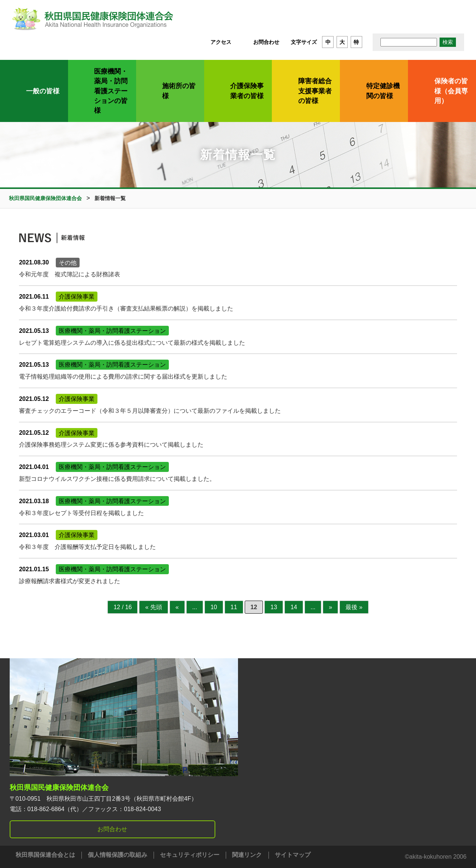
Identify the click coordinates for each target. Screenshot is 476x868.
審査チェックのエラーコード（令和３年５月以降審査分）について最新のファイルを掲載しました (150, 411)
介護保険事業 (77, 297)
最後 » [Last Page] (354, 607)
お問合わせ (266, 42)
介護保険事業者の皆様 (247, 91)
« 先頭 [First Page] (153, 607)
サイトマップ (293, 855)
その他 (68, 262)
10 (214, 607)
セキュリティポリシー (190, 855)
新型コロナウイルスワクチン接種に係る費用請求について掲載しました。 (117, 479)
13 (274, 607)
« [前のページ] (177, 607)
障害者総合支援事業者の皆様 (315, 91)
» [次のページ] (330, 607)
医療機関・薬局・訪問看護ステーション (112, 331)
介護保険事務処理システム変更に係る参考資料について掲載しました (111, 445)
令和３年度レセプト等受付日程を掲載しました (81, 513)
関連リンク (247, 855)
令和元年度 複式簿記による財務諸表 (70, 274)
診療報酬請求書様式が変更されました (70, 581)
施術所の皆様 (179, 91)
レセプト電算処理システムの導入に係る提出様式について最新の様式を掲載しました (132, 343)
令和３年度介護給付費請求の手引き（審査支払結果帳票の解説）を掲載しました (126, 308)
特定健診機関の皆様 (383, 91)
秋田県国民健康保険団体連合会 (59, 787)
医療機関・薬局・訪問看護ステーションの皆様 (111, 91)
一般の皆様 (43, 91)
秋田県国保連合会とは (45, 855)
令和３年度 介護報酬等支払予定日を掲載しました (87, 547)
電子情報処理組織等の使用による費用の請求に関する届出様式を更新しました (123, 377)
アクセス (221, 42)
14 (294, 607)
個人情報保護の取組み (118, 855)
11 (234, 607)
